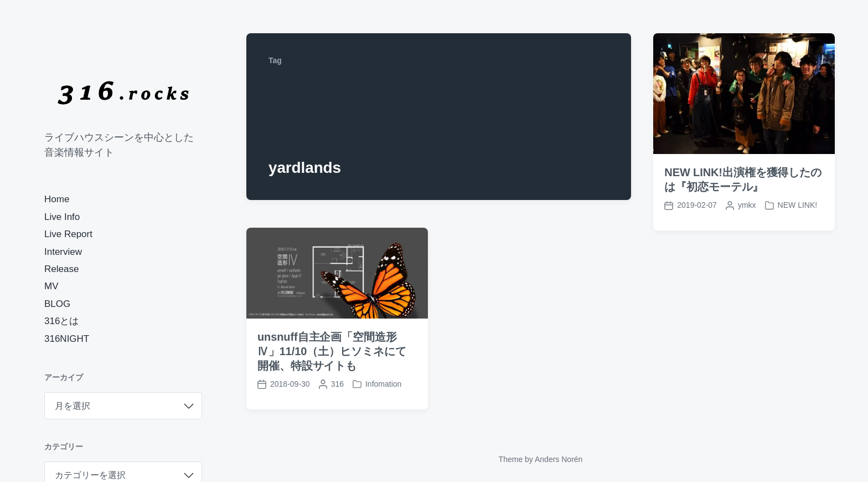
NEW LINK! (798, 205)
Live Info (62, 217)
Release (61, 269)
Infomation (383, 384)
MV (51, 286)
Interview (63, 252)
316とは (61, 321)
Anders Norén (559, 459)
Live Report (68, 234)
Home (57, 199)
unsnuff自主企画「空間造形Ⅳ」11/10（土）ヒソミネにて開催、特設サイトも (332, 351)
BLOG (57, 304)
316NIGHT (67, 339)
